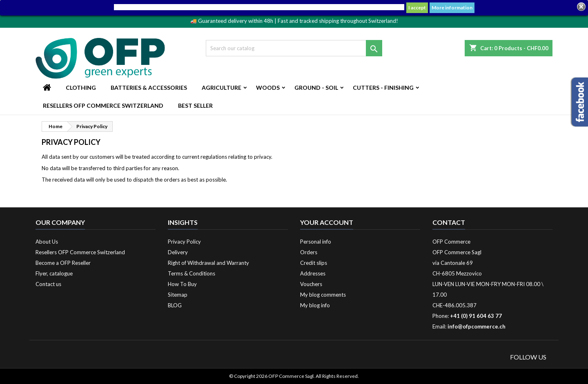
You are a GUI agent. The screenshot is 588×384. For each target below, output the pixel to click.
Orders (309, 252)
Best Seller (195, 105)
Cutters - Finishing (383, 88)
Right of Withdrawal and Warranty (208, 263)
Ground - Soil (316, 88)
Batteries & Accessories (149, 88)
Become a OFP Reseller (63, 263)
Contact (449, 222)
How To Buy (182, 284)
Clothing (81, 88)
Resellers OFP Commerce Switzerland (103, 105)
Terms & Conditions (192, 273)
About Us (47, 242)
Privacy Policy (184, 242)
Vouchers (311, 284)
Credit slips (314, 263)
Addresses (313, 273)
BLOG (175, 305)
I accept (417, 8)
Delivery (178, 252)
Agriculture (222, 88)
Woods (268, 88)
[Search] (294, 48)
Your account (327, 222)
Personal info (316, 242)
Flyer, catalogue (54, 273)
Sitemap (178, 295)
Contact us (48, 284)
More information (452, 8)
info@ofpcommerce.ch (477, 326)
